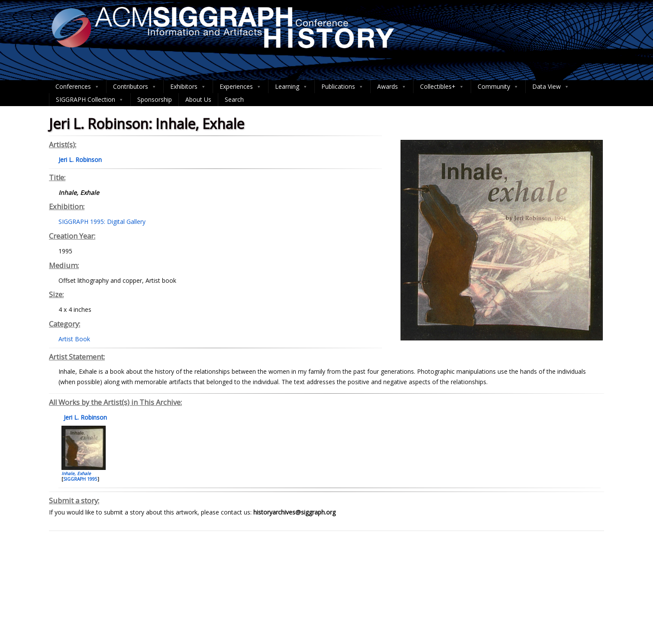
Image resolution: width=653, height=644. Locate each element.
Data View (551, 87)
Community (498, 87)
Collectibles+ (442, 87)
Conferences (78, 87)
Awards (392, 87)
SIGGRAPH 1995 (80, 479)
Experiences (241, 87)
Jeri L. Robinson (84, 417)
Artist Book (74, 339)
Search (234, 99)
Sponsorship (155, 99)
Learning (291, 87)
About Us (198, 99)
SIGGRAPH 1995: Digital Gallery (102, 222)
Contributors (135, 87)
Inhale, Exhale (76, 473)
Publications (343, 87)
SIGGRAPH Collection (90, 100)
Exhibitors (188, 87)
